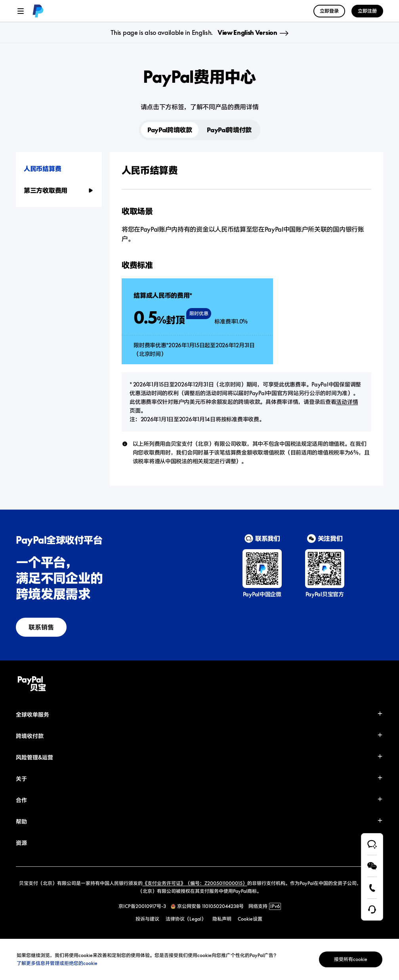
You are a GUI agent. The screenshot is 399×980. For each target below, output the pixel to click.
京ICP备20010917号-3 (142, 906)
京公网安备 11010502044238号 (210, 906)
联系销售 (41, 627)
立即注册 (367, 11)
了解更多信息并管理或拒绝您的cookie (57, 963)
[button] (59, 169)
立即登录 (329, 11)
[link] (38, 11)
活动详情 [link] (347, 402)
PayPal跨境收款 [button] (170, 130)
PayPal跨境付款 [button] (229, 130)
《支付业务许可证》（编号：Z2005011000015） (195, 883)
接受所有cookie (351, 959)
